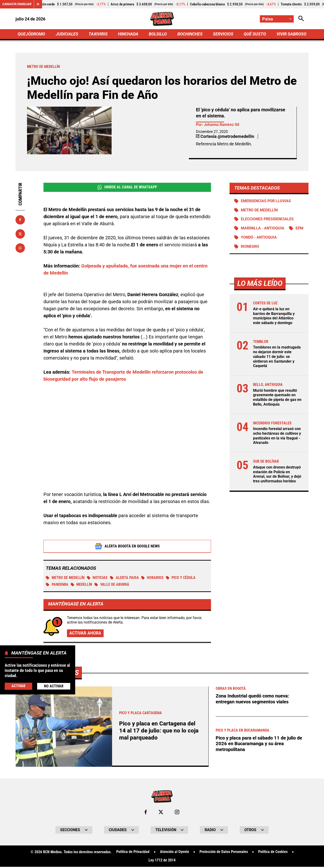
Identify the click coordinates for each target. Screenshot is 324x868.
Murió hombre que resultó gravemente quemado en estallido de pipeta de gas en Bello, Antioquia (277, 397)
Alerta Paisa (125, 578)
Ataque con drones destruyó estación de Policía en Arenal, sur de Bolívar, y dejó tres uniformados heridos (277, 473)
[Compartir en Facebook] (20, 220)
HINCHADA (128, 34)
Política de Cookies (273, 853)
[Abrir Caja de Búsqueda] (301, 19)
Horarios (153, 578)
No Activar (54, 686)
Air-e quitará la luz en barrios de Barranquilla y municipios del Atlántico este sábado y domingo (274, 317)
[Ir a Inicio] (162, 19)
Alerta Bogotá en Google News (127, 547)
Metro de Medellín (65, 578)
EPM (299, 229)
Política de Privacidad (133, 853)
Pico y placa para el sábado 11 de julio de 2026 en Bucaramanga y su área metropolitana (259, 744)
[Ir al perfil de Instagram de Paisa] (177, 813)
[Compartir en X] (20, 234)
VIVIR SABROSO (291, 34)
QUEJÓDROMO (31, 34)
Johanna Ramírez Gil (222, 125)
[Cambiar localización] (277, 19)
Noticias (97, 578)
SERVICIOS (223, 34)
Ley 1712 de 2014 (162, 861)
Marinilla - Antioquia (263, 229)
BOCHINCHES (190, 34)
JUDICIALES (67, 34)
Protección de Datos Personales (224, 853)
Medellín (82, 585)
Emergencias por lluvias (266, 201)
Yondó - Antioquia (259, 238)
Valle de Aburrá (112, 585)
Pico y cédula (181, 578)
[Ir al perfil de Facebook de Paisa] (146, 813)
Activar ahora (85, 634)
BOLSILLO (158, 34)
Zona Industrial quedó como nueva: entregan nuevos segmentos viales (252, 700)
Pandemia (57, 585)
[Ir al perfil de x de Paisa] (161, 813)
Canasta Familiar (17, 4)
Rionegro (250, 247)
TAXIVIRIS (98, 34)
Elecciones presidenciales (267, 220)
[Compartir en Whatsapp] (20, 248)
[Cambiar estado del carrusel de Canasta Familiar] (38, 4)
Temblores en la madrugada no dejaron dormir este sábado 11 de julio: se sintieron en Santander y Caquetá (277, 357)
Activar (18, 686)
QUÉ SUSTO (255, 34)
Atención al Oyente (174, 853)
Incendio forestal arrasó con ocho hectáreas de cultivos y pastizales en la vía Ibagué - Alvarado (277, 435)
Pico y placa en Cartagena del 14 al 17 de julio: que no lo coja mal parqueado (160, 731)
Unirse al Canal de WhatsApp (127, 188)
